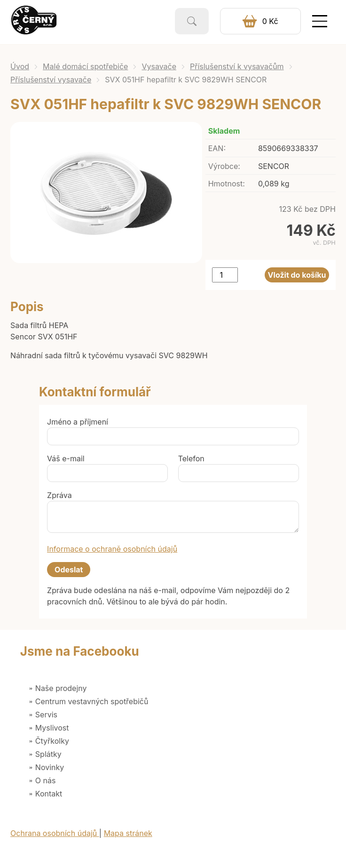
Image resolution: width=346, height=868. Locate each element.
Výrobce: (224, 166)
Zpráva (59, 495)
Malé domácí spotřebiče (85, 66)
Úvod (20, 66)
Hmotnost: (227, 184)
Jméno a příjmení (78, 422)
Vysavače (159, 66)
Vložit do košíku (297, 275)
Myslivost (52, 728)
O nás (46, 780)
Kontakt (49, 794)
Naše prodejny (61, 688)
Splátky (48, 754)
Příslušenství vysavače (51, 80)
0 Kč (270, 21)
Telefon (191, 458)
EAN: (217, 148)
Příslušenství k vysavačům (237, 66)
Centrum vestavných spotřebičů (92, 701)
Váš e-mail (66, 458)
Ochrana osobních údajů (55, 833)
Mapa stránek (128, 833)
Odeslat (69, 570)
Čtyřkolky (52, 741)
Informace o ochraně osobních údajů (112, 549)
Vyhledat (192, 21)
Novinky (50, 767)
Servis (46, 715)
